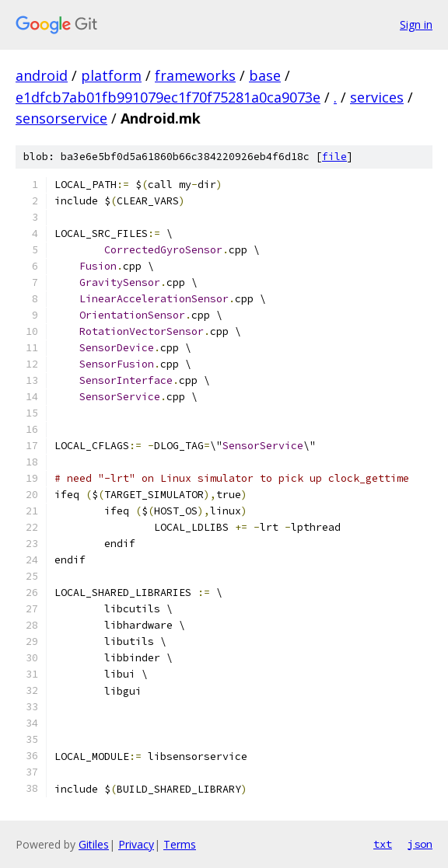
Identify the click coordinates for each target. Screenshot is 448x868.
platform (111, 75)
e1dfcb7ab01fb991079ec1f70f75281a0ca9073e (168, 97)
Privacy (136, 844)
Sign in (416, 24)
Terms (180, 844)
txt (383, 844)
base (265, 75)
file (334, 157)
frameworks (195, 75)
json (420, 844)
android (42, 75)
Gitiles (94, 844)
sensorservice (61, 118)
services (377, 97)
